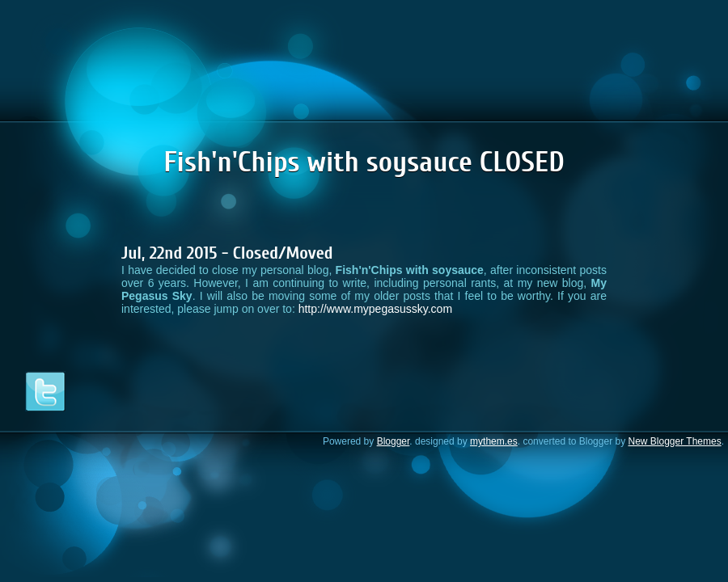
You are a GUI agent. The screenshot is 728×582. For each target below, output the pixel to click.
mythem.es (494, 441)
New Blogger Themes (674, 441)
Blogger (394, 441)
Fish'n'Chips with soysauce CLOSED (364, 162)
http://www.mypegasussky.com (375, 309)
